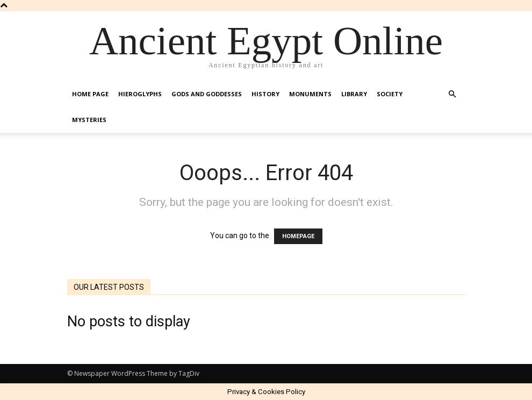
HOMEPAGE (298, 236)
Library (354, 94)
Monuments (310, 94)
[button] (452, 94)
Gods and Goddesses (207, 94)
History (265, 94)
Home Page (90, 94)
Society (390, 94)
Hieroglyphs (140, 94)
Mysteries (89, 120)
